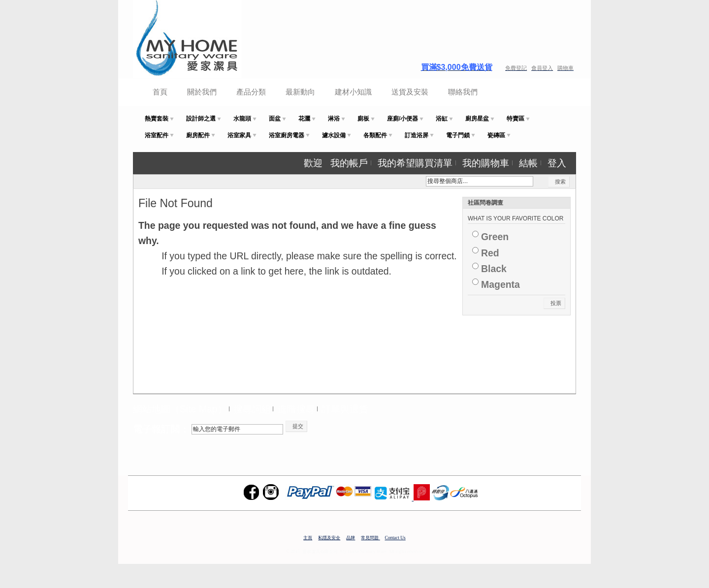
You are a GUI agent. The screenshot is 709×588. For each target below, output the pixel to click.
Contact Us (395, 538)
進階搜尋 (296, 409)
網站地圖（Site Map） (180, 409)
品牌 (351, 538)
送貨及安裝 (410, 92)
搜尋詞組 (252, 409)
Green (495, 237)
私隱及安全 (329, 538)
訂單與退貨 (345, 409)
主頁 (308, 538)
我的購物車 (486, 163)
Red (490, 253)
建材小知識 (353, 92)
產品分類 (251, 92)
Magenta (500, 284)
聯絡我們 (463, 92)
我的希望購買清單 (415, 163)
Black (494, 269)
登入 (557, 163)
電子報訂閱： (161, 429)
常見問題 (370, 538)
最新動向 (300, 92)
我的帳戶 (349, 163)
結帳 (528, 163)
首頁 (160, 92)
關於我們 (202, 92)
